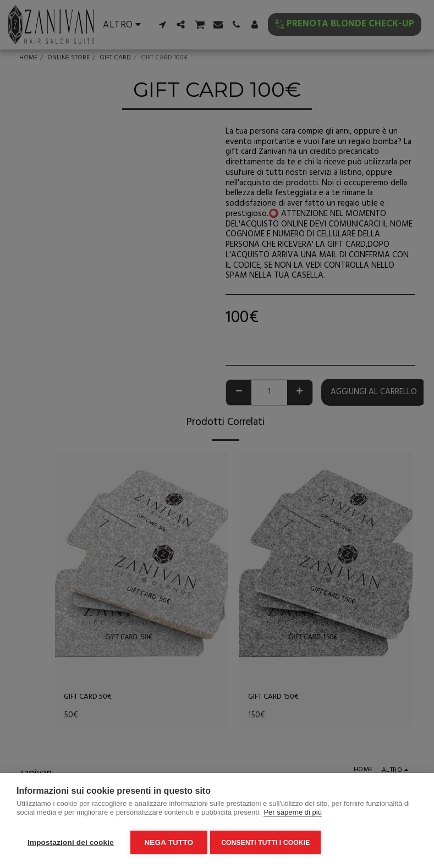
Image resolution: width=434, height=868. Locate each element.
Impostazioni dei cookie (71, 842)
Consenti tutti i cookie (268, 843)
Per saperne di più (293, 815)
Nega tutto (169, 842)
